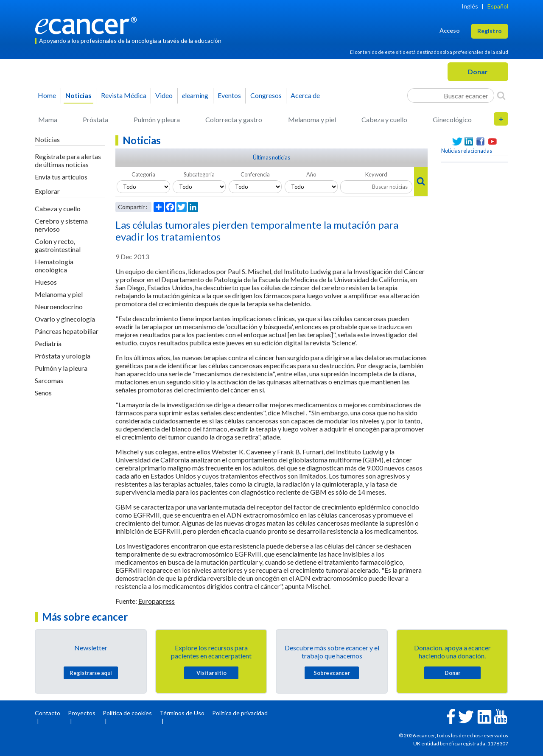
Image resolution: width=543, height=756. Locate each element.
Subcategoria (199, 174)
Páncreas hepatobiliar (67, 331)
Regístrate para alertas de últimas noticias (68, 160)
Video (164, 95)
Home (47, 95)
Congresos (266, 95)
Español (498, 6)
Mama (48, 119)
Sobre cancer (332, 673)
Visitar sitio (211, 673)
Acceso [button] (450, 30)
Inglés (470, 6)
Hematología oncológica (54, 266)
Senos (43, 393)
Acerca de (305, 95)
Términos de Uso (182, 713)
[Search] (501, 95)
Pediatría (48, 343)
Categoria (143, 174)
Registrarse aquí (91, 673)
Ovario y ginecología (65, 319)
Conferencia (255, 174)
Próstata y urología (63, 356)
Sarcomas (49, 380)
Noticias (78, 95)
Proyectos (82, 713)
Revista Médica (124, 95)
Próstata (95, 119)
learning (195, 95)
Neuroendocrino (59, 307)
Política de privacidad (240, 713)
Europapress (157, 601)
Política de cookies (127, 713)
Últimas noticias (271, 157)
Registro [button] (490, 31)
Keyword (376, 174)
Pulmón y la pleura (61, 368)
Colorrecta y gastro (234, 119)
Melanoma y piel (312, 119)
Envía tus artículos (61, 177)
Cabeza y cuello (384, 119)
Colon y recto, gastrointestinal (58, 245)
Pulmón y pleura (157, 119)
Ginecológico (452, 119)
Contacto (48, 713)
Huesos (46, 282)
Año (311, 174)
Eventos (229, 95)
